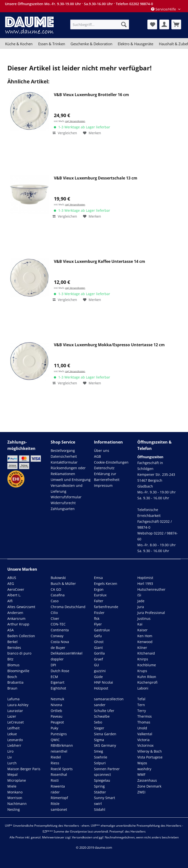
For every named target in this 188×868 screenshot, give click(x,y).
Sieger (99, 728)
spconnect (102, 774)
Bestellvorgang (63, 451)
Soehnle (101, 757)
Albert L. (14, 595)
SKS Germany (105, 745)
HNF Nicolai (104, 682)
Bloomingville (18, 671)
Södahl (100, 809)
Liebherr (14, 745)
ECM (54, 677)
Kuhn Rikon (147, 677)
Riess (55, 763)
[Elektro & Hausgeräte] (135, 44)
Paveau (57, 716)
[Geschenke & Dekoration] (91, 44)
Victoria (143, 740)
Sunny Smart (105, 798)
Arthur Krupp (18, 624)
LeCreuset (16, 722)
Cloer (55, 618)
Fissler (99, 613)
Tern (141, 705)
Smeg (99, 751)
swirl (98, 804)
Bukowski (58, 578)
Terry (142, 711)
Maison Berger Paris (24, 769)
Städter (100, 792)
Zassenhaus (147, 780)
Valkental (145, 734)
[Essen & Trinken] (51, 44)
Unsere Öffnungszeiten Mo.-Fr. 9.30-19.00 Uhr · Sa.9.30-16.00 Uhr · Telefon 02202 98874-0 (79, 4)
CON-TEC (58, 624)
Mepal (12, 774)
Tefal (141, 699)
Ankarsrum (16, 618)
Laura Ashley (18, 705)
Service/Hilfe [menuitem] (164, 9)
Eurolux (100, 595)
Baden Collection (21, 636)
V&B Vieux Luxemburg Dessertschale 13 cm (96, 178)
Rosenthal (59, 774)
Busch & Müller (63, 584)
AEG (11, 584)
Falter (99, 601)
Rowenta (58, 786)
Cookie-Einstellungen (111, 462)
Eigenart (58, 682)
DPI (53, 665)
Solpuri (100, 763)
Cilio (54, 613)
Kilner (142, 648)
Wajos (142, 763)
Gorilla (99, 653)
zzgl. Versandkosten (75, 121)
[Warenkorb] (176, 24)
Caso (55, 601)
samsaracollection (109, 699)
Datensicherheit (64, 456)
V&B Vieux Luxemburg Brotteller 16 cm (91, 95)
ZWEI (141, 792)
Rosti (55, 780)
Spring (99, 786)
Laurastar (15, 711)
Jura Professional (151, 613)
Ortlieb (56, 711)
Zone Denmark (149, 786)
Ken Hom (145, 636)
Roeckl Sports (62, 769)
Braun (12, 688)
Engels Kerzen (106, 584)
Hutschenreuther (151, 589)
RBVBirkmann (62, 745)
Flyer (98, 624)
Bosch (12, 677)
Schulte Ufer (104, 711)
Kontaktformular (64, 462)
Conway (57, 636)
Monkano (15, 792)
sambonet (59, 809)
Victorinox (145, 745)
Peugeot (57, 722)
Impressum (103, 485)
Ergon (99, 589)
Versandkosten (82, 837)
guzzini (100, 671)
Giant (98, 648)
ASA (11, 630)
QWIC (55, 740)
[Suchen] (124, 24)
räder (55, 792)
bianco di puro (19, 653)
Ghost (99, 642)
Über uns (102, 451)
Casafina (58, 595)
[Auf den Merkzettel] (92, 133)
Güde (98, 677)
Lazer (12, 716)
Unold (142, 728)
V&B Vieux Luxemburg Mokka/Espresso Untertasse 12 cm (109, 345)
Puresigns (59, 734)
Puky (54, 728)
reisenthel (59, 751)
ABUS (12, 578)
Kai (140, 624)
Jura (141, 607)
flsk (97, 618)
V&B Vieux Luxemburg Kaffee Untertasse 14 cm (100, 262)
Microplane (17, 780)
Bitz (10, 659)
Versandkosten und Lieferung (67, 488)
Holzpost (101, 688)
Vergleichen (65, 133)
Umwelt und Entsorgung (71, 480)
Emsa (98, 578)
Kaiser (142, 630)
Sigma (99, 740)
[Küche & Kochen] (19, 44)
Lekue (12, 734)
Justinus (144, 618)
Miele (12, 786)
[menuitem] (100, 24)
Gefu (98, 636)
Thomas (144, 722)
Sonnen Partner (107, 769)
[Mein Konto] (164, 24)
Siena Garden (105, 734)
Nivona (56, 705)
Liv (10, 757)
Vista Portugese (150, 757)
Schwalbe (102, 716)
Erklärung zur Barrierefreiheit (107, 477)
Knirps (143, 659)
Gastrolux (102, 630)
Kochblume (147, 665)
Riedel (56, 757)
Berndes (14, 648)
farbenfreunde (106, 607)
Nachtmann (17, 804)
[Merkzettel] (152, 24)
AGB (97, 456)
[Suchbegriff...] (100, 24)
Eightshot (58, 688)
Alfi (10, 601)
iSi (139, 595)
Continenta (60, 630)
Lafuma (13, 699)
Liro (10, 751)
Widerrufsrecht (63, 503)
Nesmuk (57, 699)
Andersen (15, 613)
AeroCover (16, 589)
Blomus (13, 665)
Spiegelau (102, 780)
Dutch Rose (60, 671)
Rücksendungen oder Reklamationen (68, 471)
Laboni (143, 688)
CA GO (56, 589)
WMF (141, 774)
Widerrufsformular (66, 497)
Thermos (145, 716)
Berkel (12, 642)
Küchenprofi (147, 682)
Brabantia (15, 682)
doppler (57, 659)
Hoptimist (145, 578)
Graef (99, 659)
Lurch (12, 763)
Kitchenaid (146, 653)
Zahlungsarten (63, 509)
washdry (144, 769)
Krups (142, 671)
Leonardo (15, 740)
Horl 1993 (145, 584)
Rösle (55, 804)
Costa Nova (60, 642)
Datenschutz (104, 468)
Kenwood (145, 642)
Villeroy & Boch (150, 751)
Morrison (15, 798)
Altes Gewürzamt (21, 607)
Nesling (14, 809)
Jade (141, 601)
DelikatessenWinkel (67, 653)
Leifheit (13, 728)
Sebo (98, 722)
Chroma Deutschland (68, 607)
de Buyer (58, 648)
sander (100, 705)
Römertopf (59, 798)
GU (96, 665)
